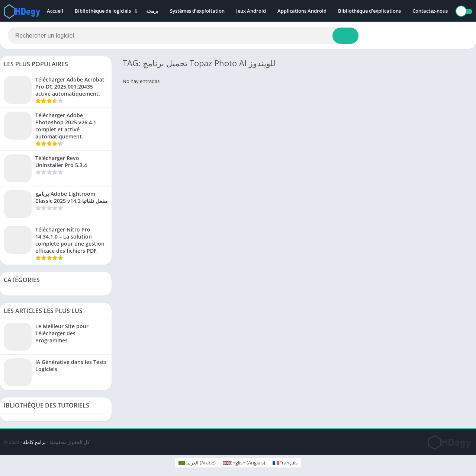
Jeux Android (251, 11)
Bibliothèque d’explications (369, 11)
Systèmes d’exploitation (197, 11)
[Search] (183, 36)
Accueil (55, 11)
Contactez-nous (430, 11)
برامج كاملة (34, 443)
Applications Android (302, 11)
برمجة (152, 11)
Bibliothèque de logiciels (103, 11)
